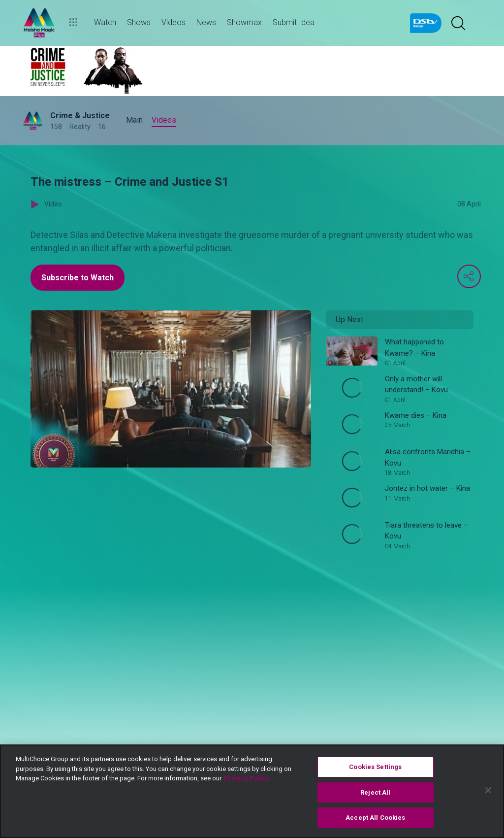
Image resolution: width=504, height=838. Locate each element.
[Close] (488, 790)
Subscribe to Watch (78, 278)
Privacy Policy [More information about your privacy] (247, 778)
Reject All (375, 792)
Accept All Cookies (375, 818)
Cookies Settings (375, 767)
